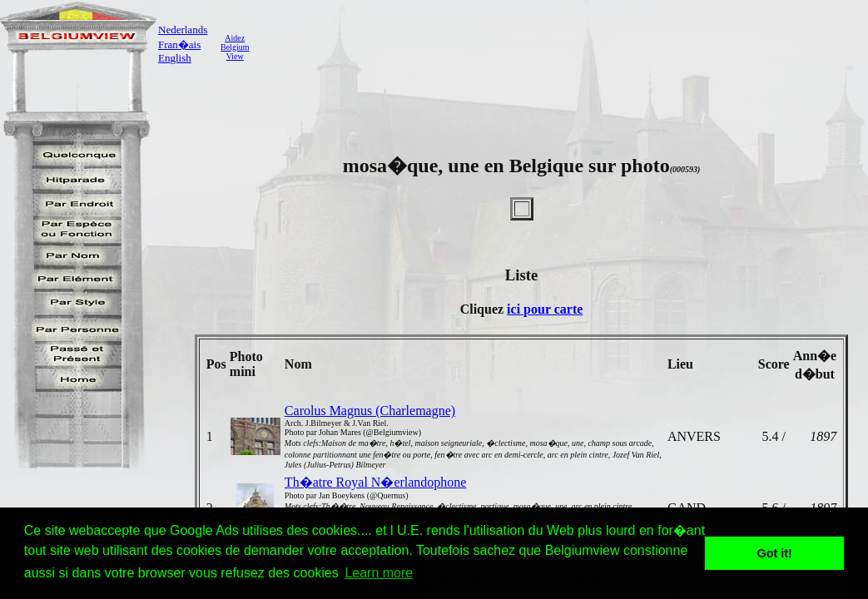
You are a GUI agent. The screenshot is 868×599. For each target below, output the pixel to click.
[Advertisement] (562, 47)
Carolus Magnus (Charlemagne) (370, 411)
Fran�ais (179, 45)
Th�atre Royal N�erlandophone (376, 482)
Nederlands (183, 30)
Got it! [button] (775, 553)
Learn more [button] (379, 573)
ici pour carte (545, 309)
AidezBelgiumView (235, 47)
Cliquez (484, 309)
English (175, 58)
